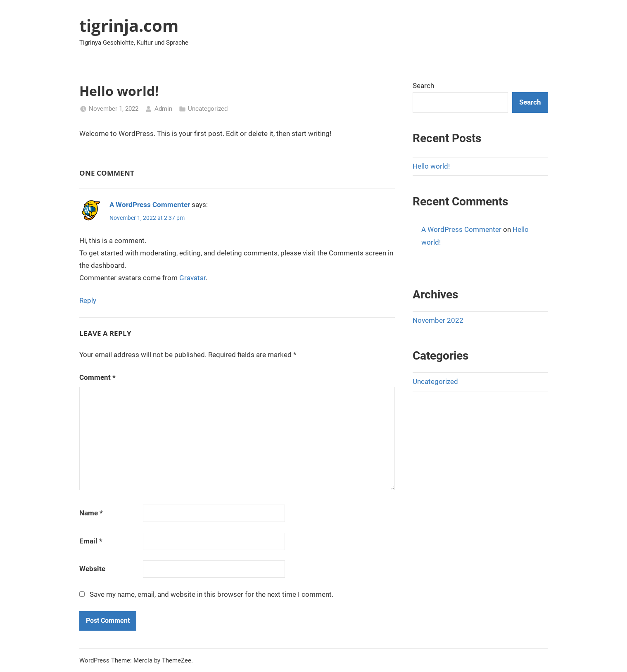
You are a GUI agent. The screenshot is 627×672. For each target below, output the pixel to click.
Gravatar (192, 278)
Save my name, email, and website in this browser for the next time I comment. (211, 594)
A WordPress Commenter (150, 205)
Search (423, 86)
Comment (97, 377)
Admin (163, 109)
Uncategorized (208, 109)
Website (92, 569)
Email (91, 541)
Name (91, 513)
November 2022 (438, 320)
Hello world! (431, 166)
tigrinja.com (129, 25)
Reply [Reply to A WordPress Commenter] (88, 300)
